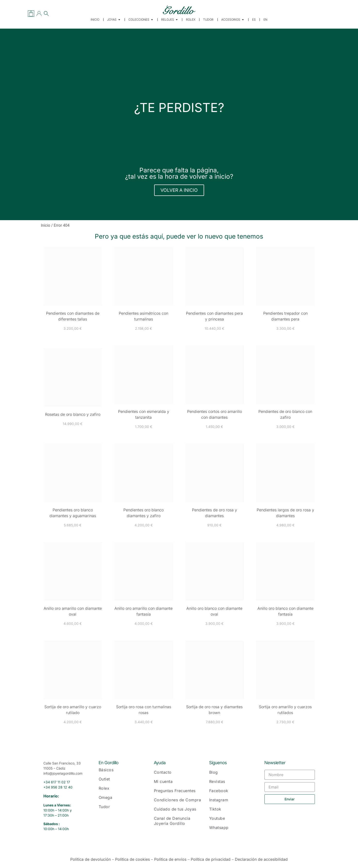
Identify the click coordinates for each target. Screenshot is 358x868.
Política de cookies (132, 859)
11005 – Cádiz (54, 768)
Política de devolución (91, 859)
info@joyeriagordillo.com (63, 773)
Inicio (46, 225)
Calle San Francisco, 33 (62, 763)
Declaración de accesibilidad (261, 859)
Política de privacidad (211, 859)
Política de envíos (170, 859)
